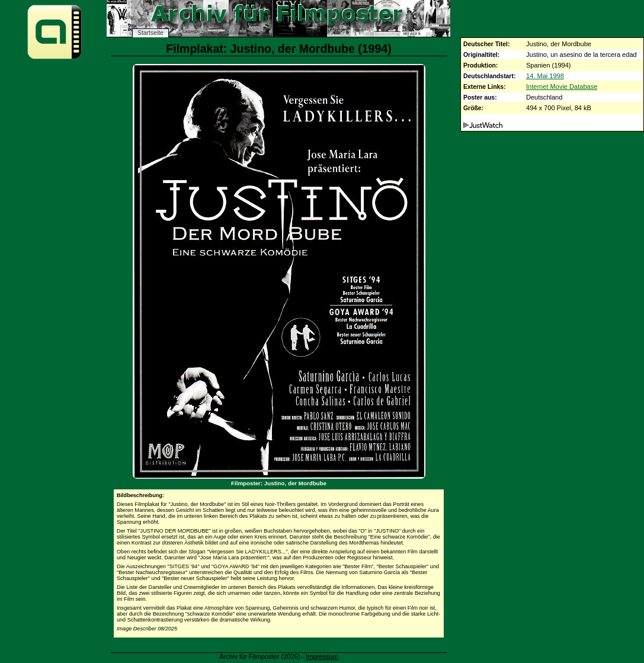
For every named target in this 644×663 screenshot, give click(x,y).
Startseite (150, 33)
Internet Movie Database (562, 87)
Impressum (322, 656)
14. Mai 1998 (545, 76)
